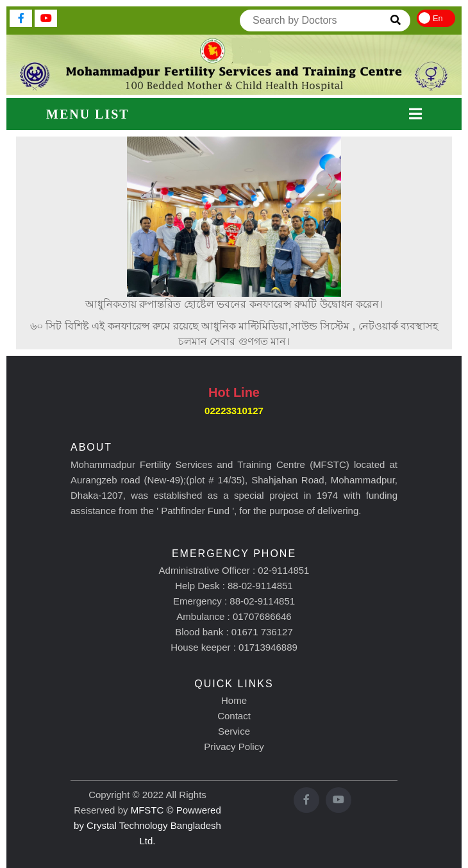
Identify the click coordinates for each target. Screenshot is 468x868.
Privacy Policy (234, 747)
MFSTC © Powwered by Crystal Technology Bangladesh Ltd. (147, 825)
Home (234, 700)
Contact (234, 716)
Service (234, 731)
